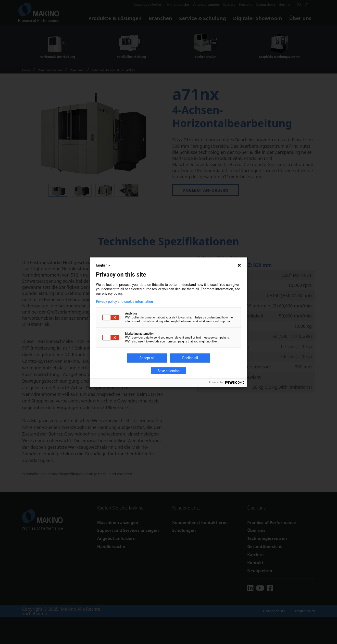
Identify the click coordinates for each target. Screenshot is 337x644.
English (104, 265)
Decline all (190, 358)
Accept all (147, 358)
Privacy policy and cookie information (125, 302)
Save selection (169, 371)
